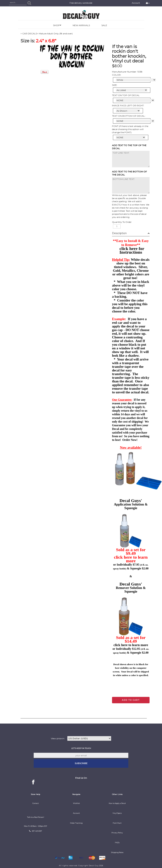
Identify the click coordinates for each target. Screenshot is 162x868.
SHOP (56, 25)
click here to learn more (131, 559)
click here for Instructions (132, 250)
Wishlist (76, 803)
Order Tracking (76, 823)
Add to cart (131, 700)
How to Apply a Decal (117, 803)
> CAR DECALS (29, 34)
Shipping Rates (117, 852)
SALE (104, 25)
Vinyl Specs (117, 813)
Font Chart (117, 823)
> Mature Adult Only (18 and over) (55, 34)
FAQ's (117, 843)
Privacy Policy (117, 833)
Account (136, 3)
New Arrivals (81, 25)
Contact (36, 803)
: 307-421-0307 (37, 831)
